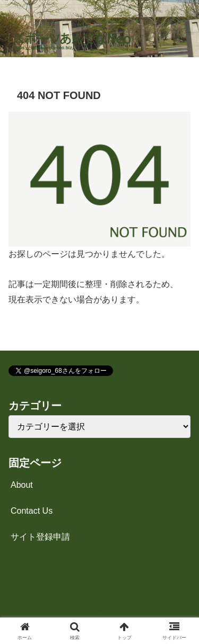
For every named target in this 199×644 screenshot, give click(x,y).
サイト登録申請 (40, 537)
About (22, 485)
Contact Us (32, 511)
